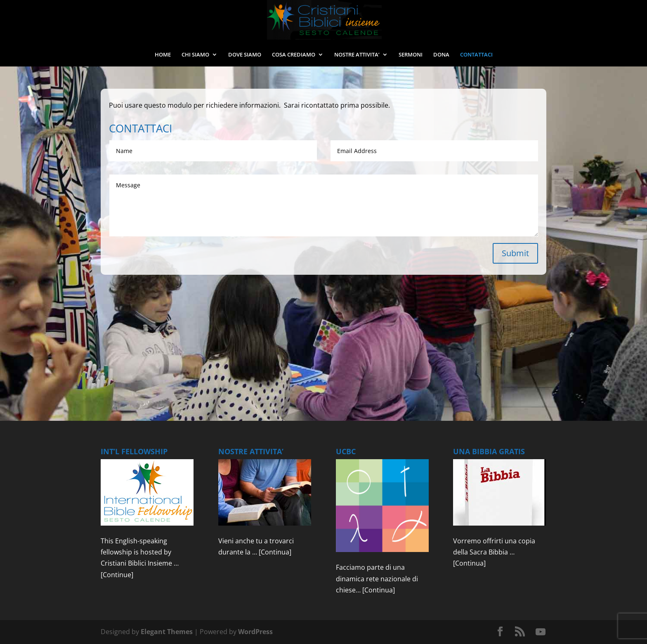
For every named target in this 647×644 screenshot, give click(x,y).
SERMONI (411, 55)
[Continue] (117, 575)
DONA (441, 55)
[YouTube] (541, 632)
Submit (515, 253)
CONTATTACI (476, 55)
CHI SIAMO (195, 55)
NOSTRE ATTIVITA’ (357, 55)
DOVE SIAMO (245, 55)
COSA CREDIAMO (294, 55)
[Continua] (275, 552)
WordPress (255, 632)
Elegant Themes (167, 632)
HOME (163, 55)
